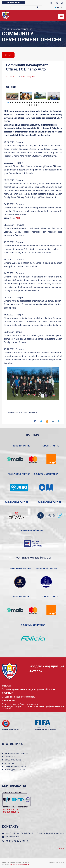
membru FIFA (40, 729)
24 (29, 105)
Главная (6, 29)
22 (58, 102)
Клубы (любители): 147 (15, 760)
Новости (15, 29)
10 (29, 102)
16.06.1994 (52, 729)
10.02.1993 (19, 729)
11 (32, 102)
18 (48, 102)
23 (27, 105)
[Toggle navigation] (61, 16)
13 (37, 102)
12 (34, 102)
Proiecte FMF (26, 29)
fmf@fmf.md (12, 837)
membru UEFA (8, 729)
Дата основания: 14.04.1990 (17, 753)
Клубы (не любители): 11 (16, 767)
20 (53, 102)
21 (56, 102)
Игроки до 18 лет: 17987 (15, 770)
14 (39, 102)
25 (32, 105)
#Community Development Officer (22, 413)
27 (37, 105)
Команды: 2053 (11, 757)
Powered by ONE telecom (56, 862)
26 (34, 105)
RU (57, 7)
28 (39, 105)
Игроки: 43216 (11, 763)
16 (44, 102)
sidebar (8, 55)
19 (51, 102)
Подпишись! (14, 3)
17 (46, 102)
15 (41, 102)
